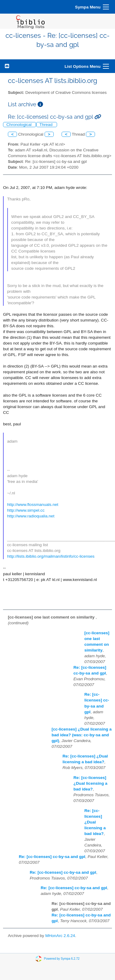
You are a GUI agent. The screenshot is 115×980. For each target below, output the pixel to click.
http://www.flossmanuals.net (33, 505)
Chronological (20, 125)
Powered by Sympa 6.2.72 (62, 958)
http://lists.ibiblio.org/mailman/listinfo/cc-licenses (51, 556)
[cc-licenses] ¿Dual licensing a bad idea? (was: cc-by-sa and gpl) (82, 735)
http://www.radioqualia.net (31, 516)
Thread (47, 125)
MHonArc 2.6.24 (60, 936)
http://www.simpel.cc (26, 510)
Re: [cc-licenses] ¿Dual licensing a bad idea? (90, 783)
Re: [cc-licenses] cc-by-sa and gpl (52, 857)
